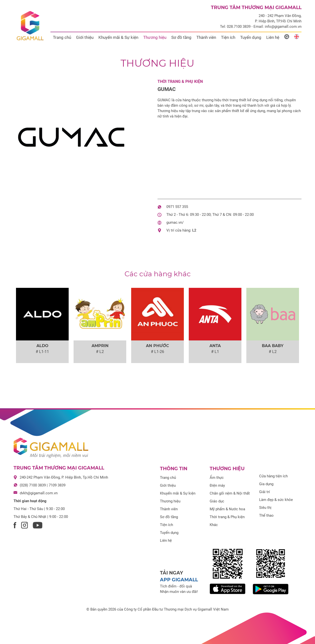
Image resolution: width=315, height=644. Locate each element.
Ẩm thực (217, 478)
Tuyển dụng (251, 37)
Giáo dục (217, 501)
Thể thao (266, 515)
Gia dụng (266, 484)
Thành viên (206, 37)
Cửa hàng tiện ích (273, 476)
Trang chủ (62, 37)
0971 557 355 (177, 207)
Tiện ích (228, 37)
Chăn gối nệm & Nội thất (230, 493)
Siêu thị (265, 508)
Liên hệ (273, 37)
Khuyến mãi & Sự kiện (118, 37)
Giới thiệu (85, 37)
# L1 (215, 352)
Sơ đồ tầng (181, 37)
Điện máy (217, 485)
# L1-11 (42, 352)
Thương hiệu (155, 37)
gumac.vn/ (175, 222)
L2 (194, 230)
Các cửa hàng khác (158, 274)
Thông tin (174, 469)
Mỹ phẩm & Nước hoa (227, 509)
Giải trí (265, 492)
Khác (214, 525)
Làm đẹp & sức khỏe (276, 500)
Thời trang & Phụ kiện (180, 81)
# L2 (100, 352)
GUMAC (167, 89)
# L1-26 (157, 352)
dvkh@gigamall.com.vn (39, 493)
